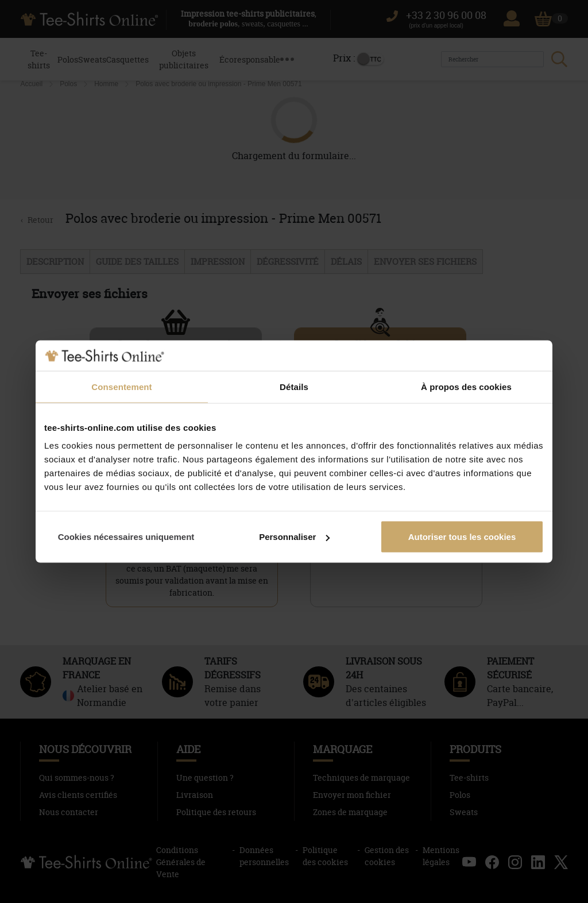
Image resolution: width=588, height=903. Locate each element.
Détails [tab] (294, 386)
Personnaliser (294, 537)
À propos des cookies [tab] (466, 386)
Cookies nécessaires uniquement (126, 537)
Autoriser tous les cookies (462, 537)
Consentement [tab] (121, 386)
